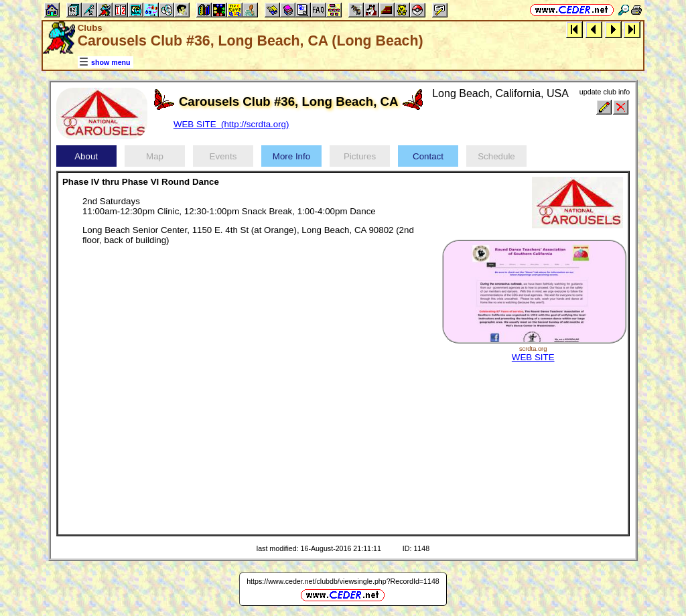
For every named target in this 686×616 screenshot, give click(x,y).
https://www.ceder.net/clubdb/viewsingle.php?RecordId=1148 (343, 581)
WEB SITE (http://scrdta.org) (231, 124)
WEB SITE (533, 357)
